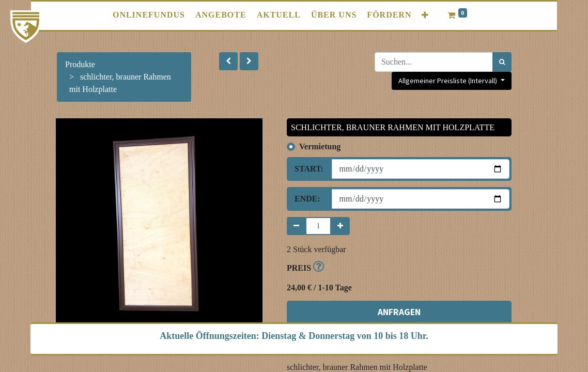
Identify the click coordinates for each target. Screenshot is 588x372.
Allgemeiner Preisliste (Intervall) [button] (448, 81)
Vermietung (320, 146)
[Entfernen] (296, 226)
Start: (309, 169)
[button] (425, 15)
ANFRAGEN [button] (399, 312)
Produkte (80, 64)
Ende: (307, 199)
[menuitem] (149, 15)
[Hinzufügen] (340, 226)
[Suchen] (502, 62)
